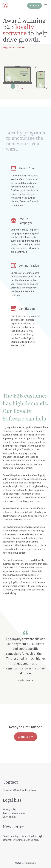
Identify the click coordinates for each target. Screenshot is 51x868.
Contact (34, 6)
